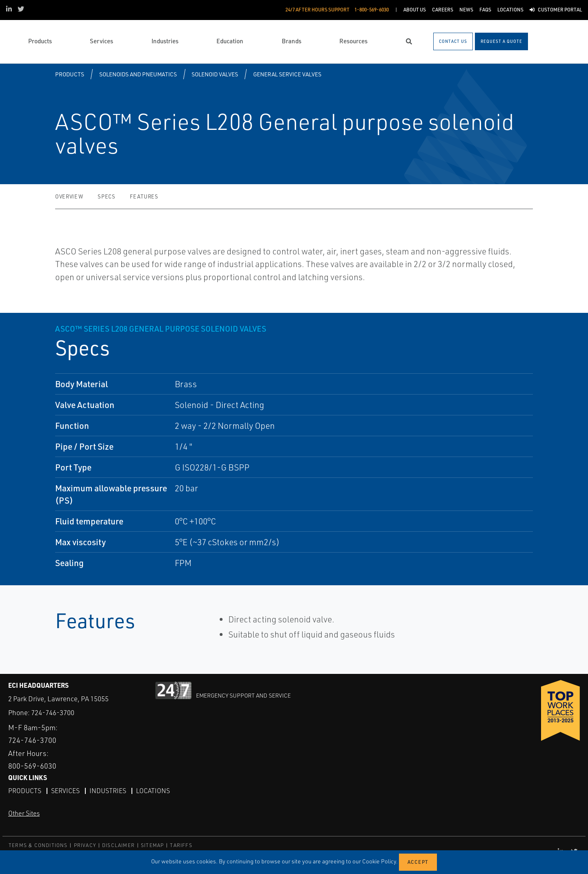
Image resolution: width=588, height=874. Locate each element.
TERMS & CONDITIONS (38, 845)
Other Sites (24, 813)
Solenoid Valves (215, 74)
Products (70, 74)
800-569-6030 (32, 766)
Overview (69, 196)
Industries (108, 791)
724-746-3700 (53, 712)
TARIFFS (181, 845)
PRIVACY (85, 845)
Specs (106, 196)
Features (144, 196)
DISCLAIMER (118, 845)
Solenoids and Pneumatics (138, 74)
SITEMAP (152, 845)
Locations (153, 791)
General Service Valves (287, 74)
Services (65, 791)
